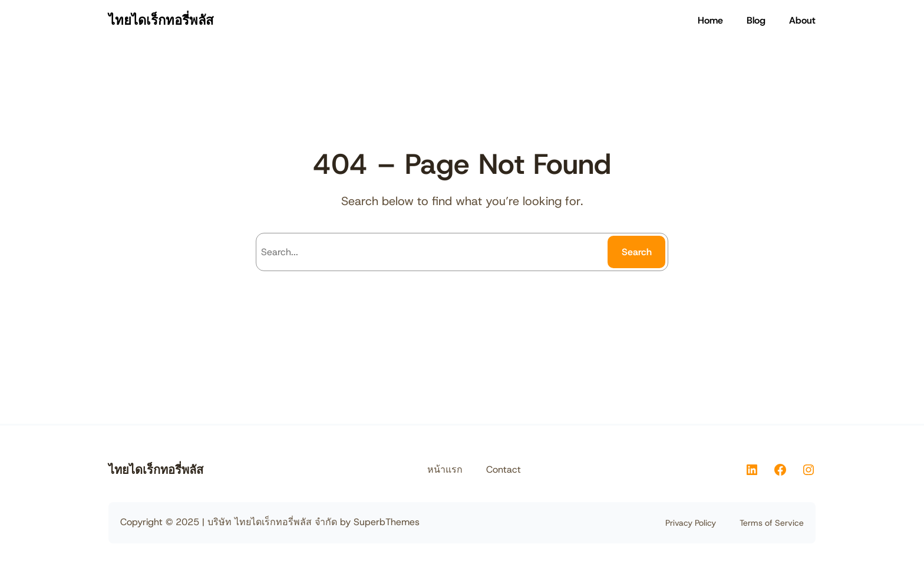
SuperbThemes (387, 522)
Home (710, 20)
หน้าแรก (445, 469)
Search (637, 252)
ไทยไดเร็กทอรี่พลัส (161, 20)
